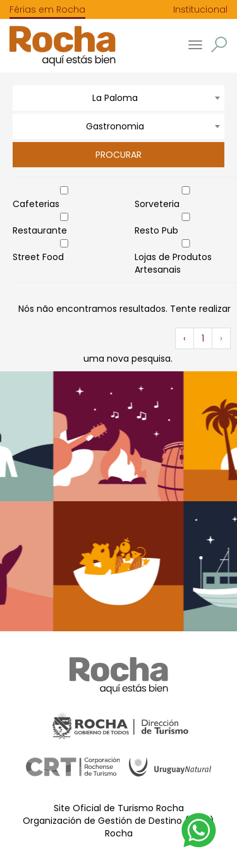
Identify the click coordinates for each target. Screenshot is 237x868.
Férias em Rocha (47, 9)
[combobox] (118, 98)
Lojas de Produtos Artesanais (173, 263)
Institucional (200, 9)
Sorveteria (157, 204)
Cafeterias (36, 204)
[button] (219, 45)
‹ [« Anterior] (185, 338)
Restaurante (40, 230)
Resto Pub (156, 230)
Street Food (38, 257)
